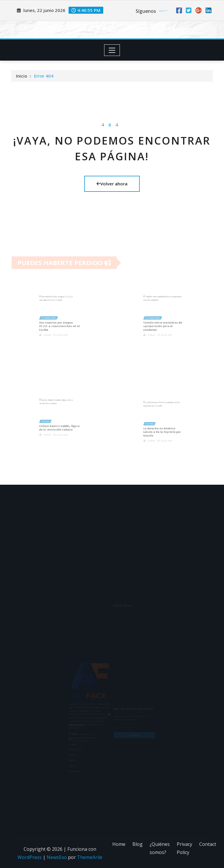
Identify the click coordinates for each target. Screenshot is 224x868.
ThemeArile (90, 857)
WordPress (30, 857)
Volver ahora (112, 184)
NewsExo (57, 857)
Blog (138, 844)
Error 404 (44, 78)
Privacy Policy (184, 848)
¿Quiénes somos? (160, 848)
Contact (208, 844)
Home (119, 844)
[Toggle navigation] (112, 50)
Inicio (22, 78)
